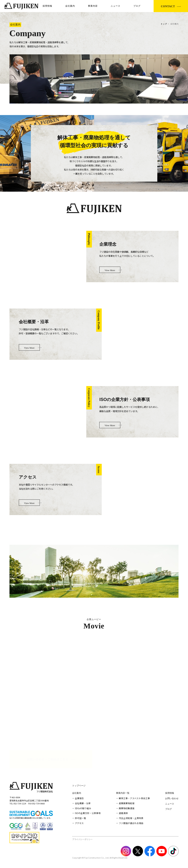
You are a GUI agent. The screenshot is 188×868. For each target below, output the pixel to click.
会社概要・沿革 (83, 803)
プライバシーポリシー (82, 839)
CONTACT (168, 6)
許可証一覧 (81, 818)
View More (110, 270)
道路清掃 (123, 813)
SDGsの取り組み (83, 808)
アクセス (79, 823)
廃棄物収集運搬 (127, 808)
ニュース (115, 6)
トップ (164, 24)
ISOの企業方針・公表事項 (88, 813)
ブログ (137, 6)
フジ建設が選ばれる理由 (131, 823)
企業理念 (79, 798)
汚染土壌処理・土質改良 (131, 818)
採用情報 (47, 6)
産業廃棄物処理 (127, 803)
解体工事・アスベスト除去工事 (134, 798)
